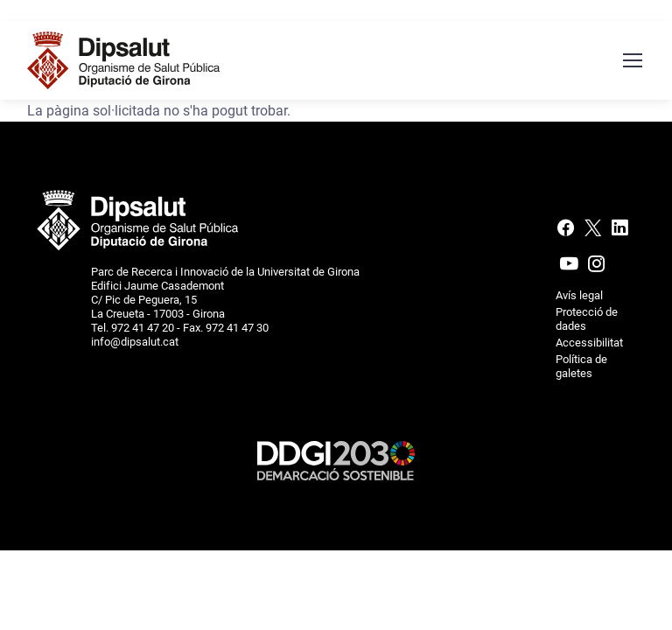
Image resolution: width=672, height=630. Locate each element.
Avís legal (579, 295)
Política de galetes (581, 366)
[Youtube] (569, 268)
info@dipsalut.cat (135, 342)
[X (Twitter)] (593, 232)
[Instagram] (595, 268)
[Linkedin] (620, 232)
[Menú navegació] (632, 60)
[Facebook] (567, 232)
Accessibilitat (589, 343)
